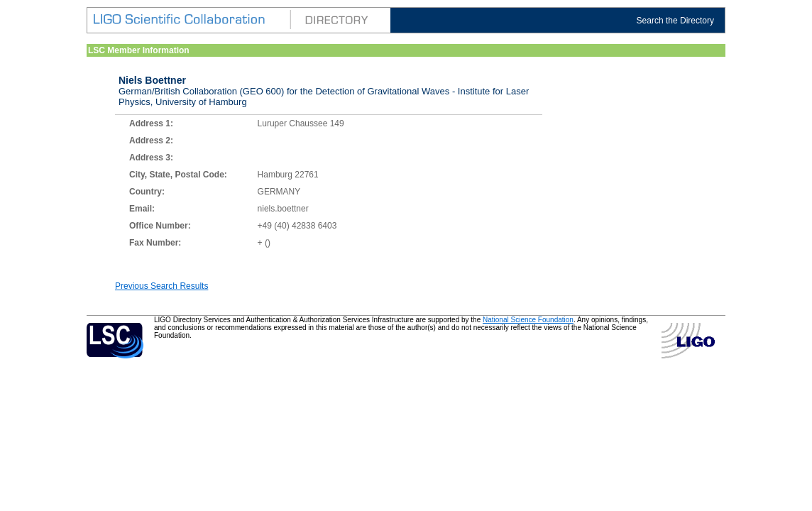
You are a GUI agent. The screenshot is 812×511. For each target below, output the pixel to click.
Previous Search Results (161, 286)
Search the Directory (675, 21)
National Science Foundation (528, 320)
